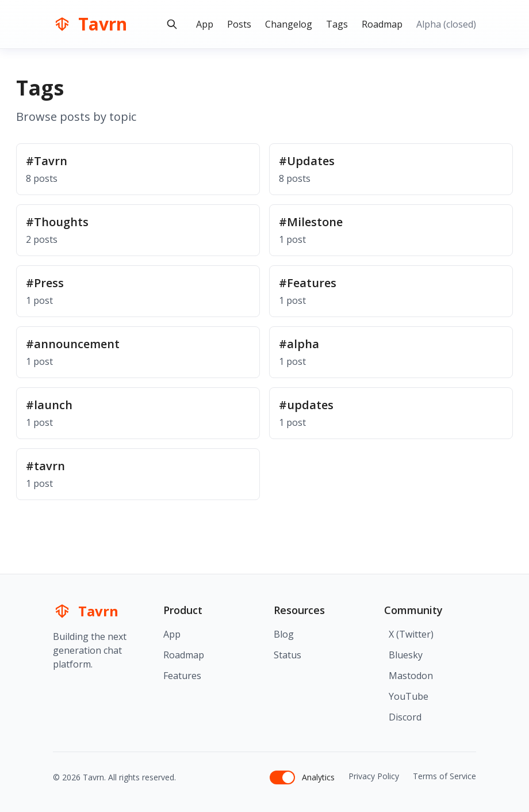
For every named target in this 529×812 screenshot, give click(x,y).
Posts (239, 24)
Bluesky (406, 655)
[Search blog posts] (172, 24)
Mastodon (411, 676)
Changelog (289, 24)
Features (182, 676)
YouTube (409, 696)
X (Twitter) (411, 634)
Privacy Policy (374, 776)
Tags (337, 24)
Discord (405, 717)
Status (287, 655)
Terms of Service (444, 776)
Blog (284, 634)
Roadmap (382, 24)
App (205, 24)
